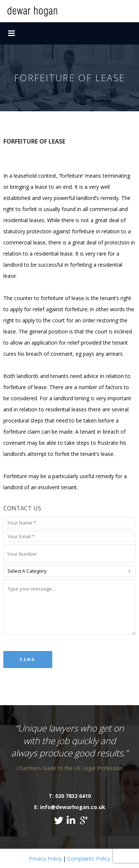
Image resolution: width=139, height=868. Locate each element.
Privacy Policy (45, 859)
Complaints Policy (89, 859)
